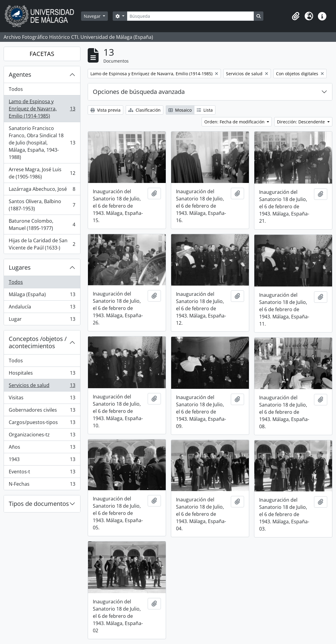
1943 (42, 461)
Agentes (20, 74)
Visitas (42, 399)
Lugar (42, 320)
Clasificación (144, 110)
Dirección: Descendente (301, 122)
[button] (296, 16)
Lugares (20, 267)
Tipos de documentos (39, 504)
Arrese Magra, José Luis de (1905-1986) (42, 173)
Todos (16, 89)
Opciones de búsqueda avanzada (139, 92)
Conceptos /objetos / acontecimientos (38, 342)
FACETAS (42, 54)
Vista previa (105, 110)
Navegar (93, 16)
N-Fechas (42, 485)
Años (42, 448)
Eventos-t (42, 473)
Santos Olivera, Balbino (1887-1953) (42, 205)
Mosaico (180, 110)
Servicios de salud (42, 387)
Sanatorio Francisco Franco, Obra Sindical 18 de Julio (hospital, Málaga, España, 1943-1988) (42, 143)
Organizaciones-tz (42, 436)
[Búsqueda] (190, 16)
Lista (205, 110)
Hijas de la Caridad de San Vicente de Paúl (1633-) (42, 244)
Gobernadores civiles (42, 411)
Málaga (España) (42, 296)
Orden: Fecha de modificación (235, 122)
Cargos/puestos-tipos (42, 424)
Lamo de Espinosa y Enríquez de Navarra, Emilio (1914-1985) (42, 109)
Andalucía (42, 308)
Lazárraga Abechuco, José (42, 190)
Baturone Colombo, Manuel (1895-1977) (42, 224)
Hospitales (42, 374)
